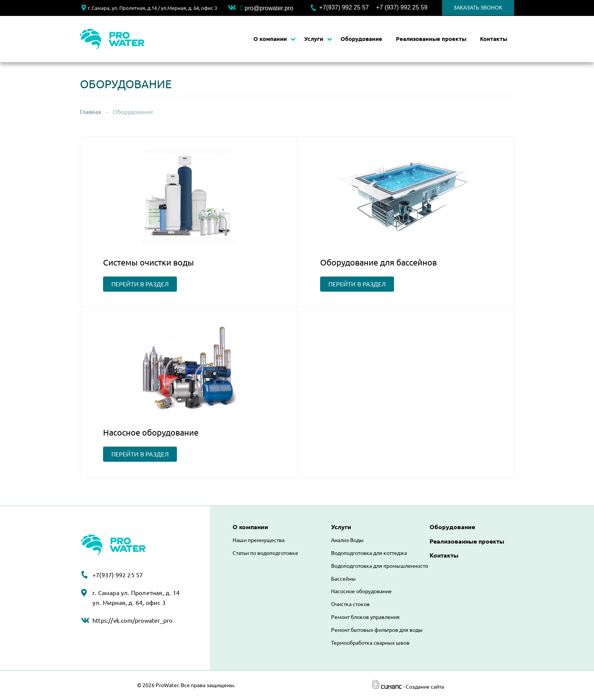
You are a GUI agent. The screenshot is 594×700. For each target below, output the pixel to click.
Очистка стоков (350, 604)
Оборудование (361, 39)
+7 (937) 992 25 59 (402, 7)
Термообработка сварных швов (370, 643)
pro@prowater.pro (267, 8)
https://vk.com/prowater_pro (132, 620)
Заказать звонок (478, 8)
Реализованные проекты (431, 39)
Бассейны (343, 579)
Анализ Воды (347, 540)
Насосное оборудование (361, 591)
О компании (270, 39)
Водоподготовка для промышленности (380, 566)
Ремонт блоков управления (365, 617)
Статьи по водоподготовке (265, 553)
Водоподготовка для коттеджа (369, 553)
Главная (91, 112)
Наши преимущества (259, 540)
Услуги (314, 39)
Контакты (494, 39)
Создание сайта (425, 687)
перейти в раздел (140, 284)
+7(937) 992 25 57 (344, 7)
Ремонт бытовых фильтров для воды (377, 630)
